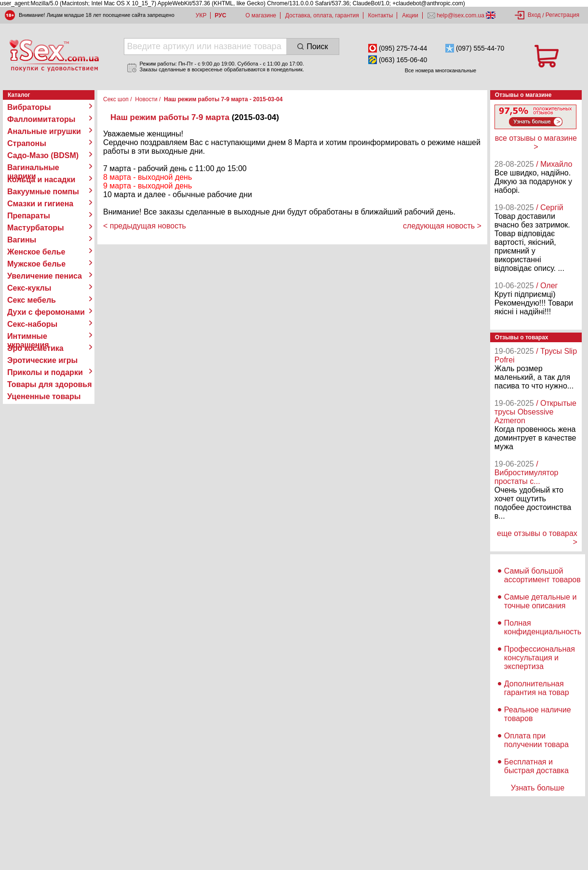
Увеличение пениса (45, 276)
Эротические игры (42, 360)
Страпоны (27, 143)
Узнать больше (538, 788)
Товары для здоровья (49, 384)
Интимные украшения (28, 336)
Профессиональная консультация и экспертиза (540, 658)
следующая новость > (442, 226)
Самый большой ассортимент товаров (542, 575)
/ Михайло (554, 164)
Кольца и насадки (41, 180)
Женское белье (36, 252)
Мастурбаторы (36, 228)
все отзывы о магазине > (536, 142)
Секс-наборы (32, 324)
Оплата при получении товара (536, 740)
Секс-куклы (29, 288)
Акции (410, 15)
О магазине (261, 15)
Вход (534, 15)
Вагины (22, 240)
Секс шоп (116, 99)
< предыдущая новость (145, 226)
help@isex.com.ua (461, 15)
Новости (146, 99)
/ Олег (547, 286)
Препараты (29, 216)
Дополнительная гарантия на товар (537, 688)
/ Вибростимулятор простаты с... (527, 473)
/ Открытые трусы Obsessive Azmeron (535, 412)
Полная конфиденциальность (543, 627)
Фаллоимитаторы (41, 119)
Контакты (381, 15)
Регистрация (562, 15)
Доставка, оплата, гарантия (322, 15)
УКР (201, 15)
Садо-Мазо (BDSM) (43, 155)
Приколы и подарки (45, 372)
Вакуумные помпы (43, 192)
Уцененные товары (44, 396)
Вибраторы (29, 107)
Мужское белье (36, 264)
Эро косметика (35, 348)
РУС (220, 15)
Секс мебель (32, 300)
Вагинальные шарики (33, 168)
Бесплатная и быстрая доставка (536, 766)
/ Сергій (550, 207)
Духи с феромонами (46, 312)
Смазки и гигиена (40, 204)
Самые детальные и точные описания (541, 601)
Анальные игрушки (44, 131)
